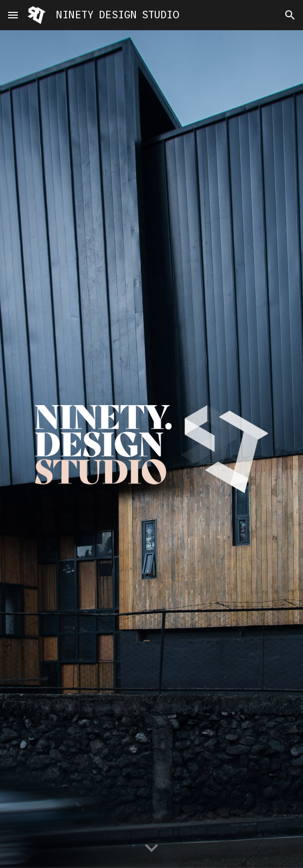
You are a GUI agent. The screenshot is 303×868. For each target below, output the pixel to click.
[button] (13, 15)
